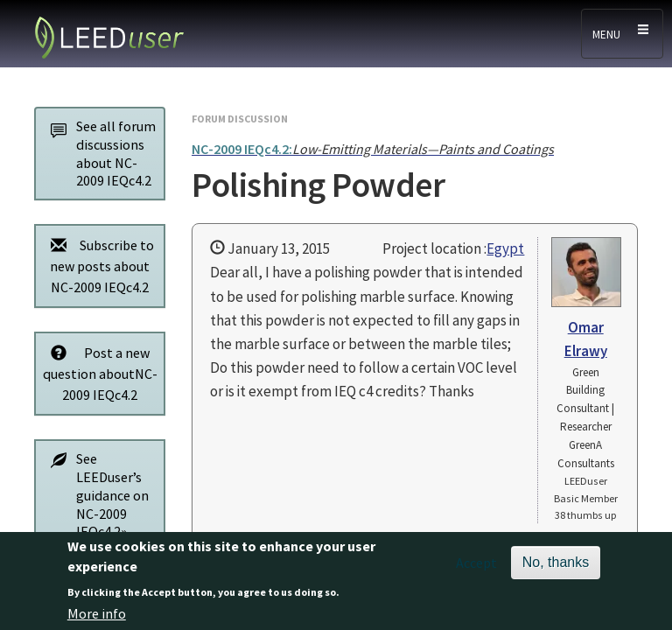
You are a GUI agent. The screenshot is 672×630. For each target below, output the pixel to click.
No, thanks (556, 570)
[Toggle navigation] (622, 34)
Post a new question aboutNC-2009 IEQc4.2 (99, 373)
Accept (476, 570)
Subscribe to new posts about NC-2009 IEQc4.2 (98, 266)
